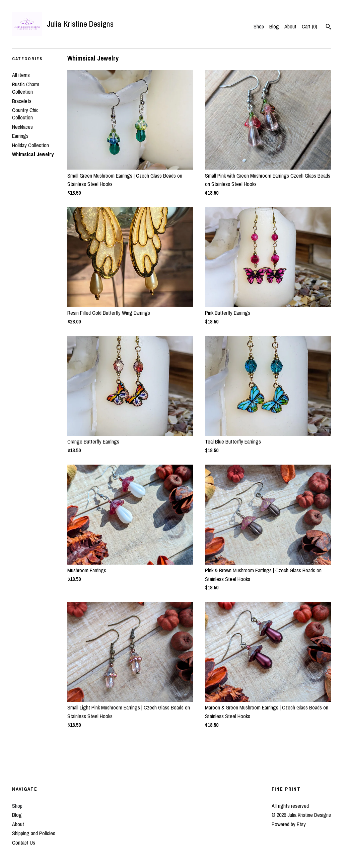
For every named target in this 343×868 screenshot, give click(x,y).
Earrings (20, 136)
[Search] (328, 27)
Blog (274, 26)
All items (21, 75)
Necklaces (22, 127)
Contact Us (24, 843)
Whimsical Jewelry (33, 154)
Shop (259, 26)
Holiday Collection (30, 145)
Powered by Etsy (289, 824)
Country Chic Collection (25, 114)
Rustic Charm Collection (26, 88)
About (290, 26)
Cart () (310, 26)
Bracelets (22, 101)
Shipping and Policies (34, 833)
